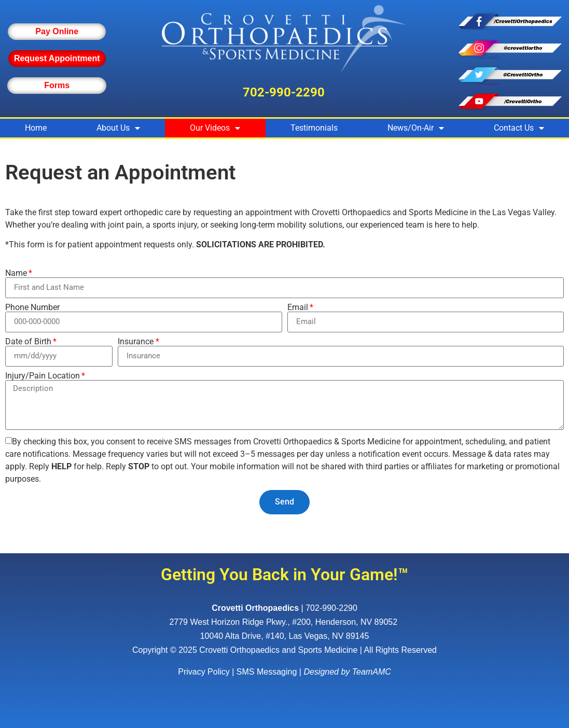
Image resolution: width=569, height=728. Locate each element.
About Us (118, 128)
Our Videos (215, 128)
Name (16, 273)
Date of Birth (28, 342)
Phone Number (32, 307)
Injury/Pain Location (43, 376)
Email (298, 307)
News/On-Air (416, 128)
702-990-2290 (284, 92)
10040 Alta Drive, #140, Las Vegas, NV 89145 (285, 636)
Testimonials (314, 128)
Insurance (136, 342)
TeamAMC (372, 672)
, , (284, 622)
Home (36, 128)
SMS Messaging (267, 672)
